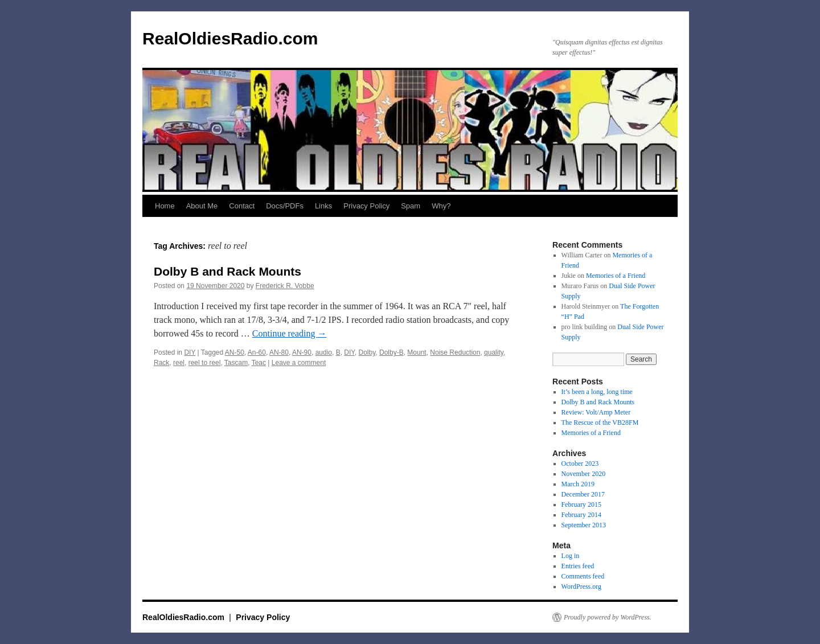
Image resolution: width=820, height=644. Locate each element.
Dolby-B (391, 352)
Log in (571, 556)
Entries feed (578, 566)
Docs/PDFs (285, 206)
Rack (161, 363)
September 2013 (584, 525)
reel (179, 363)
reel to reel (205, 363)
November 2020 (584, 474)
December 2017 (583, 494)
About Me (202, 206)
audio (324, 352)
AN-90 (302, 352)
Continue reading (290, 333)
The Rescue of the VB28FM (600, 423)
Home (165, 206)
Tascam (236, 363)
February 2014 (581, 515)
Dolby (367, 352)
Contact (242, 206)
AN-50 (235, 352)
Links (323, 206)
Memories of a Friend (616, 276)
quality (494, 352)
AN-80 (279, 352)
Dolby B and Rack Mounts (227, 271)
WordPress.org (581, 586)
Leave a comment (299, 363)
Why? (441, 206)
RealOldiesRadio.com (230, 38)
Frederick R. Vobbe (285, 286)
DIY (190, 352)
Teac (259, 363)
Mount (417, 352)
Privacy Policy (366, 206)
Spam (411, 206)
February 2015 (581, 504)
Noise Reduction (455, 352)
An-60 (257, 352)
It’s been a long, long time (597, 392)
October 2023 (580, 463)
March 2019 (578, 484)
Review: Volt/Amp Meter (596, 412)
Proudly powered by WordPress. (608, 617)
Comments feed (583, 576)
